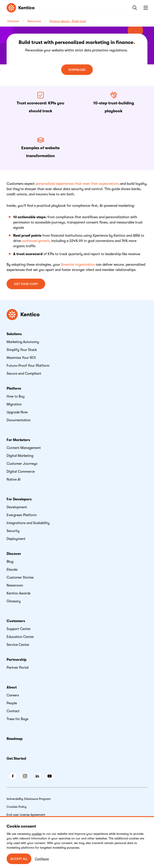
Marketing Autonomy (23, 342)
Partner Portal (18, 668)
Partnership (17, 660)
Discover (13, 21)
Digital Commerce (21, 472)
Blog (10, 562)
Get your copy (26, 284)
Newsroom (15, 585)
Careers (13, 695)
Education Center (20, 637)
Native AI (13, 479)
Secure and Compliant (24, 374)
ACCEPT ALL (19, 859)
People (12, 703)
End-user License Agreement (26, 815)
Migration (14, 404)
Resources (34, 21)
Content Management (24, 448)
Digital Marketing (20, 456)
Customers (16, 621)
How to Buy (16, 396)
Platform (14, 389)
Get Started (16, 759)
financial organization (78, 265)
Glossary (14, 601)
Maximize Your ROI (21, 358)
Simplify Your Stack (22, 350)
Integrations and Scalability (28, 523)
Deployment (16, 539)
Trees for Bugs (17, 719)
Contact (13, 711)
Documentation (19, 420)
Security (13, 531)
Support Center (19, 629)
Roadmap (15, 739)
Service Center (18, 645)
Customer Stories (20, 577)
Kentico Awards (19, 593)
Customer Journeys (22, 464)
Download (77, 70)
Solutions (14, 334)
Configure (42, 859)
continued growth (36, 241)
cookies (37, 834)
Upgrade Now (17, 412)
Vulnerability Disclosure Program (29, 799)
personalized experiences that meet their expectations (77, 184)
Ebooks (12, 570)
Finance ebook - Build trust (68, 21)
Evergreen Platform (22, 515)
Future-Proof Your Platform (28, 366)
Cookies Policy (17, 807)
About (12, 687)
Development (17, 507)
